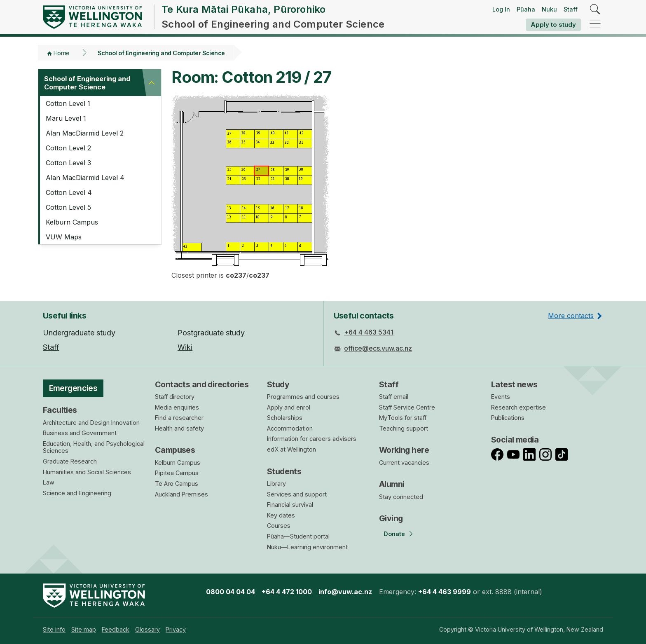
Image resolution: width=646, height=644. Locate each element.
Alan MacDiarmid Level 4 (85, 178)
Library (276, 484)
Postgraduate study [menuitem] (211, 333)
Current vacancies (404, 463)
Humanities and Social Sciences (87, 472)
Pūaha (526, 9)
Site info (54, 629)
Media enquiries (177, 407)
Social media (515, 440)
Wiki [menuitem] (185, 347)
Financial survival (290, 505)
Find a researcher (179, 418)
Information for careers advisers (312, 439)
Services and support (297, 494)
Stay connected (401, 497)
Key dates (281, 515)
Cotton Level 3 (68, 163)
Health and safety (179, 428)
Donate (394, 534)
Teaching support (404, 428)
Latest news (514, 384)
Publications (508, 418)
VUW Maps (64, 237)
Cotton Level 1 (68, 103)
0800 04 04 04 (231, 592)
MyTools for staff (403, 418)
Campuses (175, 450)
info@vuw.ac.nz (345, 592)
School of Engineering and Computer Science (161, 53)
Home (62, 53)
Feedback (116, 629)
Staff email (394, 397)
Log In (501, 9)
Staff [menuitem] (51, 347)
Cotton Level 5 (68, 207)
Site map (84, 629)
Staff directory (175, 397)
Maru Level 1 (66, 118)
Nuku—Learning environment (307, 547)
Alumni (392, 484)
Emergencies (73, 388)
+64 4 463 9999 (445, 592)
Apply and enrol (289, 407)
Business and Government (80, 433)
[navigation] (595, 24)
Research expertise (518, 407)
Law (49, 482)
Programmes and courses (303, 397)
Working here (404, 450)
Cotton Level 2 (68, 148)
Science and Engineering (77, 493)
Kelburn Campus (72, 222)
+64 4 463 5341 (369, 332)
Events (501, 397)
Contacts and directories (202, 384)
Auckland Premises (181, 494)
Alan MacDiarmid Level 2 (85, 133)
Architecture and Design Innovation (91, 423)
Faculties (60, 410)
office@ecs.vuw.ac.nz (378, 348)
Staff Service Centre (407, 407)
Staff (571, 9)
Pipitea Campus (177, 473)
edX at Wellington (291, 449)
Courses (279, 526)
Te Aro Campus (177, 484)
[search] (595, 10)
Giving (391, 518)
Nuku (549, 9)
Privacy (176, 629)
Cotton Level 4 (69, 192)
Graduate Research (70, 461)
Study (278, 384)
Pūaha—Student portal (298, 536)
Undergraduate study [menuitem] (79, 333)
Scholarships (285, 418)
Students (284, 471)
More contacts (571, 316)
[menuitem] (54, 629)
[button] (152, 83)
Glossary (147, 629)
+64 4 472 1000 (287, 592)
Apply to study (553, 25)
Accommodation (290, 428)
